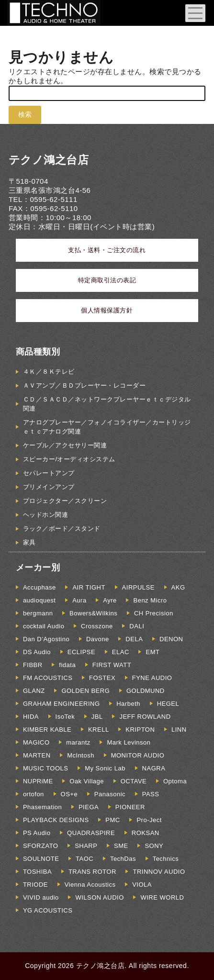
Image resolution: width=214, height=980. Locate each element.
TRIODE (35, 885)
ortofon (34, 794)
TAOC (84, 859)
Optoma (175, 781)
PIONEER (130, 807)
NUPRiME (38, 781)
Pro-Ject (149, 820)
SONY (154, 846)
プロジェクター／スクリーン (65, 501)
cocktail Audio (44, 626)
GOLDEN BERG (85, 691)
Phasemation (42, 807)
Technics (166, 859)
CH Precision (154, 613)
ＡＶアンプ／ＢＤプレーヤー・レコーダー (84, 385)
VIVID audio (41, 897)
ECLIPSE (81, 652)
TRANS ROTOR (92, 872)
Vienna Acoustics (90, 885)
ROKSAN (146, 833)
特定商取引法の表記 (107, 280)
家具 (29, 542)
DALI (137, 626)
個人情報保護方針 (107, 310)
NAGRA (154, 768)
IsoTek (65, 717)
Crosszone (97, 626)
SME (121, 846)
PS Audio (37, 833)
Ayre (110, 600)
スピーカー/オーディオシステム (69, 459)
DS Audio (37, 652)
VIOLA (142, 885)
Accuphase (39, 587)
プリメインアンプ (49, 487)
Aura (79, 600)
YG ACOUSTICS (48, 910)
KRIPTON (140, 729)
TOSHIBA (37, 872)
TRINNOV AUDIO (159, 872)
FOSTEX (102, 678)
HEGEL (168, 704)
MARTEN (37, 755)
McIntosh (81, 755)
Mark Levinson (129, 742)
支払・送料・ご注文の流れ (107, 250)
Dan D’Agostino (46, 639)
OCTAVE (134, 781)
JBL (97, 717)
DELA (134, 639)
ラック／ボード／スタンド (62, 529)
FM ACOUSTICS (48, 678)
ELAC (121, 652)
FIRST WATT (112, 665)
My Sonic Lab (105, 768)
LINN (179, 729)
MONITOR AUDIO (138, 755)
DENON (171, 639)
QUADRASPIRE (91, 833)
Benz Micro (150, 600)
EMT (152, 652)
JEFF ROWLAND (145, 717)
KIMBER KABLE (47, 729)
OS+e (69, 794)
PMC (113, 820)
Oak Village (87, 781)
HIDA (31, 717)
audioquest (39, 600)
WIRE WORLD (162, 897)
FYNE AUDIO (152, 678)
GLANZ (34, 691)
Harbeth (128, 704)
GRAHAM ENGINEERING (62, 704)
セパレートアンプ (49, 473)
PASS (151, 794)
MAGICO (36, 742)
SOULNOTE (41, 859)
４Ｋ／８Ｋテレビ (49, 372)
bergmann (38, 613)
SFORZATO (41, 846)
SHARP (86, 846)
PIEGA (89, 807)
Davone (98, 639)
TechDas (123, 859)
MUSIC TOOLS (46, 768)
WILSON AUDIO (99, 897)
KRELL (99, 729)
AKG (178, 587)
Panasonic (110, 794)
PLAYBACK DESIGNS (56, 820)
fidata (67, 665)
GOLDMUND (146, 691)
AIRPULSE (138, 587)
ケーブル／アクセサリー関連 (65, 445)
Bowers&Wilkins (93, 613)
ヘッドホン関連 (46, 515)
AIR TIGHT (89, 587)
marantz (78, 742)
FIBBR (33, 665)
